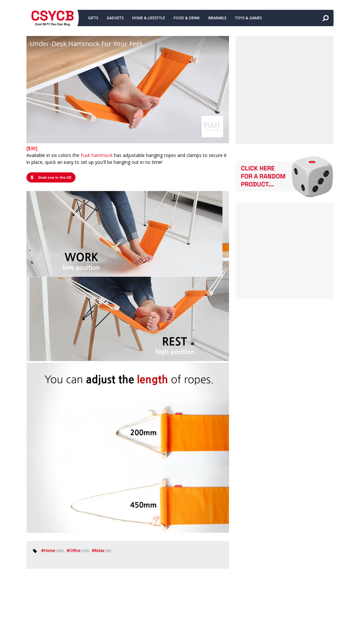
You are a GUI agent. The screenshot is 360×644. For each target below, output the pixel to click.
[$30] (32, 148)
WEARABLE (217, 18)
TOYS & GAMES (248, 18)
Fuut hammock (97, 155)
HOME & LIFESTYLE (148, 18)
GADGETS (115, 18)
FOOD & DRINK (187, 18)
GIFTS (93, 18)
